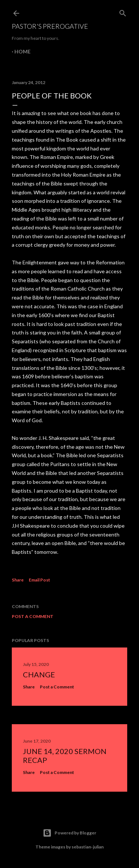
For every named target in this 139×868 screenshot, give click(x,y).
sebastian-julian (88, 847)
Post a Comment (33, 616)
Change (39, 674)
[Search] (123, 12)
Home (22, 51)
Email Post (39, 580)
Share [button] (18, 580)
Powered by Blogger (69, 833)
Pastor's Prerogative (50, 26)
